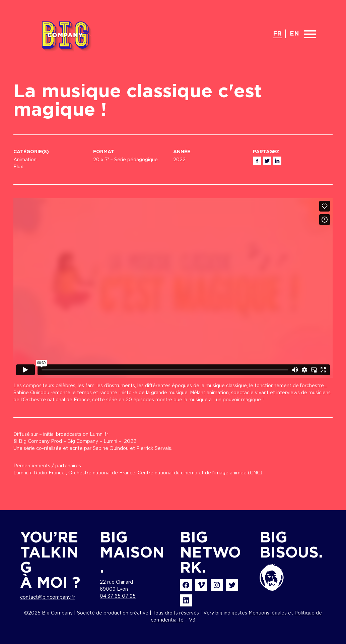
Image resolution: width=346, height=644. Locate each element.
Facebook (257, 161)
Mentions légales (268, 613)
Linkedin (277, 161)
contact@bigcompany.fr (48, 597)
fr (277, 34)
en (294, 34)
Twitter (267, 161)
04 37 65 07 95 (118, 596)
